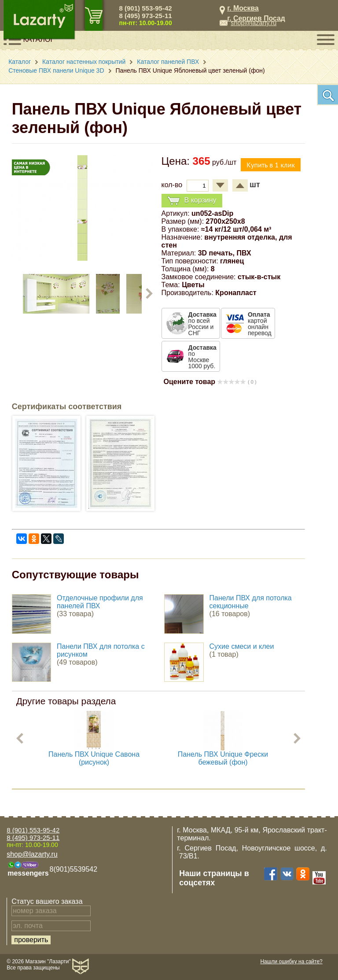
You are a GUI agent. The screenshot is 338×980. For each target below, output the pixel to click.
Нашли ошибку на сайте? (291, 962)
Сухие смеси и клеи (242, 646)
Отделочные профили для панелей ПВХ (100, 602)
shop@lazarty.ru (253, 23)
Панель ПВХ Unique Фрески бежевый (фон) (222, 758)
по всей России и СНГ (202, 324)
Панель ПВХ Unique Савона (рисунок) (94, 758)
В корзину (192, 201)
